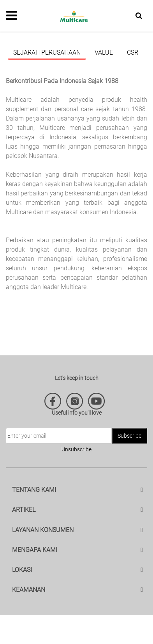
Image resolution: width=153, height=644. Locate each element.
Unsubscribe (76, 449)
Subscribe (129, 436)
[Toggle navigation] (11, 16)
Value (104, 52)
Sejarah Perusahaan (47, 52)
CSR (133, 52)
